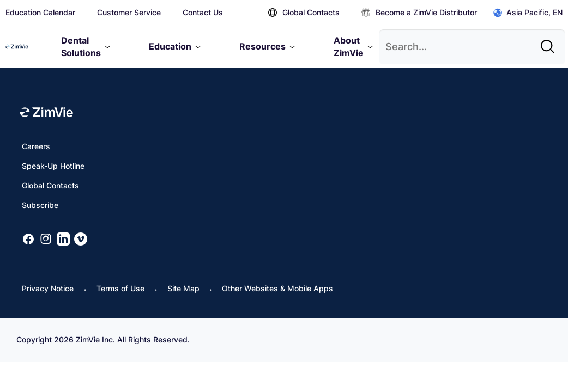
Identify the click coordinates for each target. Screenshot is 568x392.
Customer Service (129, 12)
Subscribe (40, 205)
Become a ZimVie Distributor (419, 12)
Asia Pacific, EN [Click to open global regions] (528, 13)
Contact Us (203, 12)
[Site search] (551, 42)
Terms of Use (120, 288)
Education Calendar (40, 12)
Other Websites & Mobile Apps (277, 288)
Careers (36, 146)
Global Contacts (304, 12)
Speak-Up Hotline (53, 166)
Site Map (183, 288)
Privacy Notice (48, 288)
